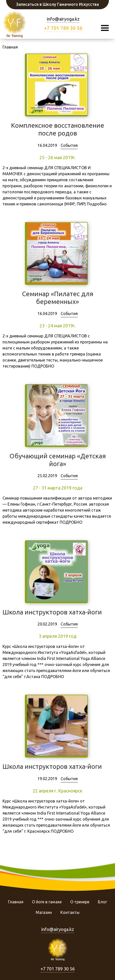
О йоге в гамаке (47, 902)
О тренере (80, 902)
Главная (16, 902)
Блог (102, 902)
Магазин (44, 912)
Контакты (70, 912)
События (69, 145)
